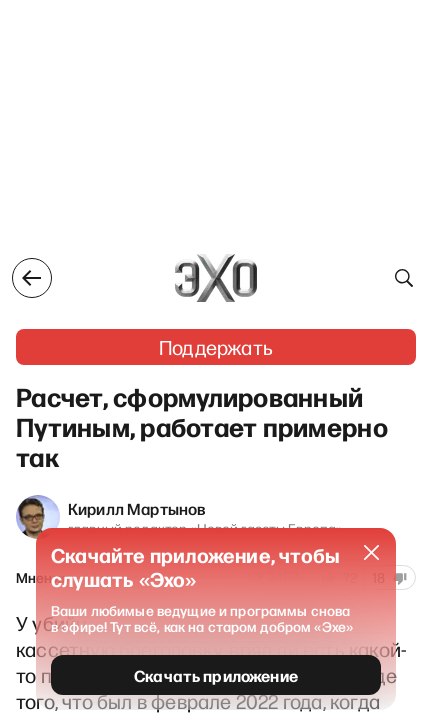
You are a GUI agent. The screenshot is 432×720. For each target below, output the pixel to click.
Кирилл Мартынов (137, 508)
